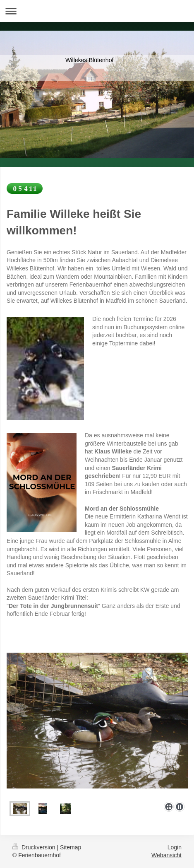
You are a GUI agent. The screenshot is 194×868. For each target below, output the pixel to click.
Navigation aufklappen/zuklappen (97, 11)
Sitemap (71, 847)
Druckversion (35, 847)
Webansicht (166, 855)
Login (175, 847)
